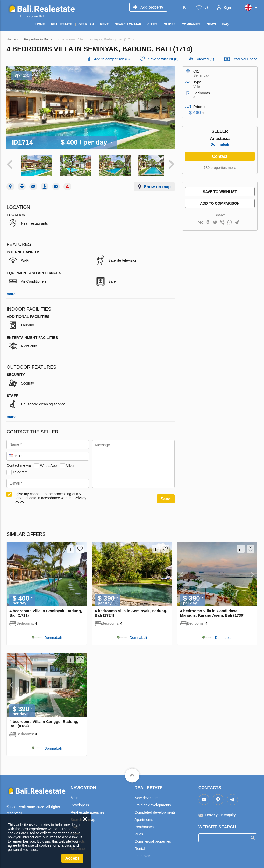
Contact (220, 156)
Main (74, 796)
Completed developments (155, 811)
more (11, 292)
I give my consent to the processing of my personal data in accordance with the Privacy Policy (50, 496)
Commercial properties (153, 840)
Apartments (144, 818)
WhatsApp (49, 464)
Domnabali (220, 144)
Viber (70, 464)
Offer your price (245, 59)
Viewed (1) (206, 59)
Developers (80, 803)
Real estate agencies (87, 811)
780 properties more (220, 168)
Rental (140, 847)
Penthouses (144, 825)
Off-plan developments (153, 803)
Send (166, 497)
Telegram (20, 470)
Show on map (157, 185)
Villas (139, 833)
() (185, 7)
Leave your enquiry (220, 813)
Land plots (143, 854)
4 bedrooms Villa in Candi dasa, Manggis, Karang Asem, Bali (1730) (212, 611)
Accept (72, 858)
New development (149, 796)
